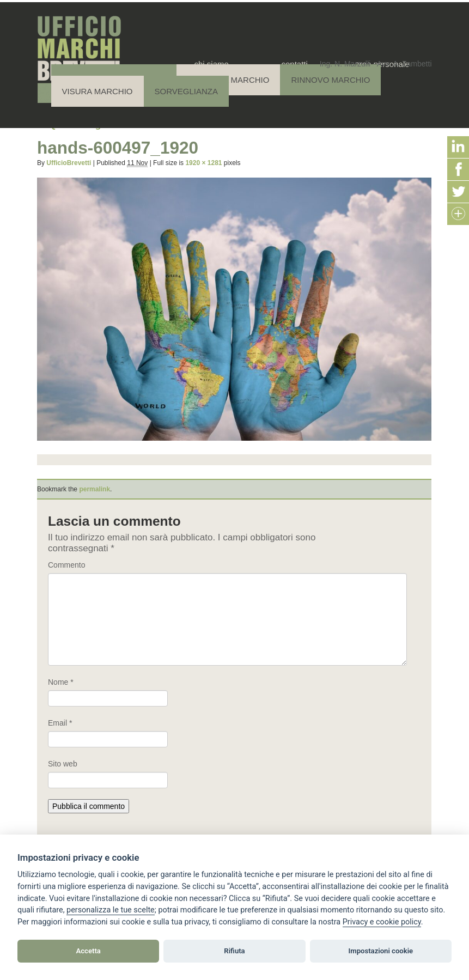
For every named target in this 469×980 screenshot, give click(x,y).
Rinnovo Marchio (330, 80)
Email (60, 723)
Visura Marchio (98, 91)
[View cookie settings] (111, 910)
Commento (66, 565)
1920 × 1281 (203, 163)
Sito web (63, 764)
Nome (61, 682)
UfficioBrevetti (69, 163)
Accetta (89, 951)
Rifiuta (234, 951)
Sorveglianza (186, 91)
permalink (95, 489)
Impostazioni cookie (381, 951)
